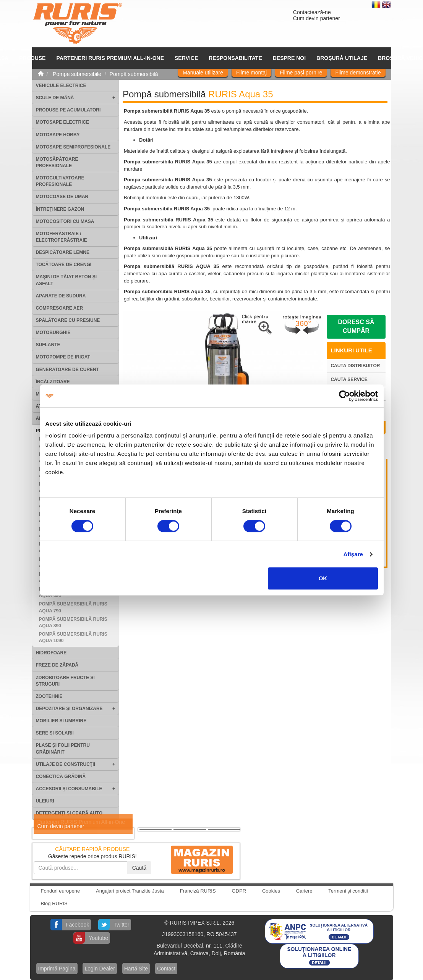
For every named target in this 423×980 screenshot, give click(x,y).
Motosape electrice (63, 122)
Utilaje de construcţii (66, 764)
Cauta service (349, 379)
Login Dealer (100, 969)
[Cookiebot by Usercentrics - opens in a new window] (344, 396)
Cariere (304, 891)
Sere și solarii (55, 733)
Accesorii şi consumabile (69, 789)
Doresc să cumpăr (356, 326)
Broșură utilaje (342, 58)
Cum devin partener (317, 18)
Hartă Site (136, 969)
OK (323, 578)
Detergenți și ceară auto (69, 813)
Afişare (353, 554)
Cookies (271, 891)
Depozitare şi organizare (69, 709)
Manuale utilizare (203, 73)
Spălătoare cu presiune (68, 320)
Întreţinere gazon (60, 209)
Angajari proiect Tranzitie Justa (130, 891)
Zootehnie (49, 696)
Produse (32, 58)
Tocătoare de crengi (64, 265)
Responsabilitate (235, 58)
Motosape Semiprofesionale (73, 147)
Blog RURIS (54, 903)
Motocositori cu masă (65, 221)
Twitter (121, 925)
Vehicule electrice (61, 86)
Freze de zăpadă (57, 665)
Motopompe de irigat (63, 357)
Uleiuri (45, 801)
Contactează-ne (312, 12)
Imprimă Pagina (57, 969)
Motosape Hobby (58, 135)
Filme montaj (251, 73)
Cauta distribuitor (355, 366)
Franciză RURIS (198, 891)
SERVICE (186, 58)
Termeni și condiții (348, 891)
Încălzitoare (53, 382)
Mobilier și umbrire (61, 721)
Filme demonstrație (358, 73)
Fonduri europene (61, 891)
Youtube (98, 938)
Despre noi (289, 58)
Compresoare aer (60, 308)
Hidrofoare (51, 653)
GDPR (239, 891)
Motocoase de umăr (62, 197)
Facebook (77, 925)
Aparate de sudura (61, 296)
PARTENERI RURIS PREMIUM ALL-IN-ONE (110, 58)
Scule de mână (55, 98)
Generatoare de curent (68, 370)
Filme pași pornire (301, 73)
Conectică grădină (61, 777)
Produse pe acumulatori (68, 110)
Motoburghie (53, 333)
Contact (166, 969)
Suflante (48, 345)
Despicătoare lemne (63, 252)
